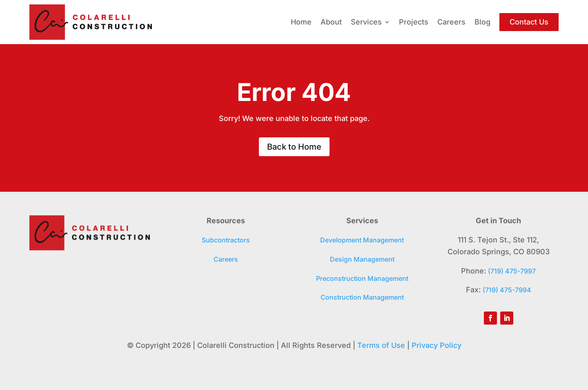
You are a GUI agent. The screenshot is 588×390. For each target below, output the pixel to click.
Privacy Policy (437, 345)
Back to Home (294, 147)
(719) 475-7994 (507, 290)
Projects (414, 22)
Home (301, 22)
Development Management (362, 240)
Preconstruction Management (362, 278)
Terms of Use (381, 345)
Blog (482, 22)
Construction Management (362, 297)
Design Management (362, 259)
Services (366, 22)
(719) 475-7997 (512, 271)
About (331, 22)
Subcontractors (226, 240)
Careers (451, 22)
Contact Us (529, 22)
